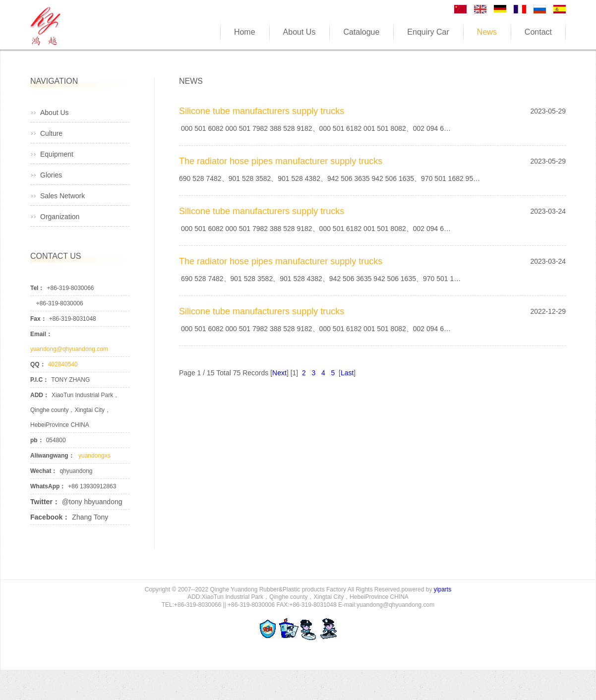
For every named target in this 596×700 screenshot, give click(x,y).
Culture (51, 133)
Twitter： (45, 502)
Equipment (57, 154)
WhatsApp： (48, 486)
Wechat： (44, 471)
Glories (51, 175)
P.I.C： (39, 380)
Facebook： (50, 517)
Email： (41, 334)
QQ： (38, 364)
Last (347, 373)
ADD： (40, 395)
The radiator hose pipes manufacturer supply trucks (281, 161)
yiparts (443, 589)
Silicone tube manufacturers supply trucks (262, 111)
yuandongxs (94, 456)
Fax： (38, 319)
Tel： (37, 288)
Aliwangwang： (52, 456)
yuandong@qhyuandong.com (69, 349)
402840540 (63, 364)
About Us (55, 113)
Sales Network (62, 196)
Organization (60, 217)
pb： (37, 440)
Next (279, 373)
